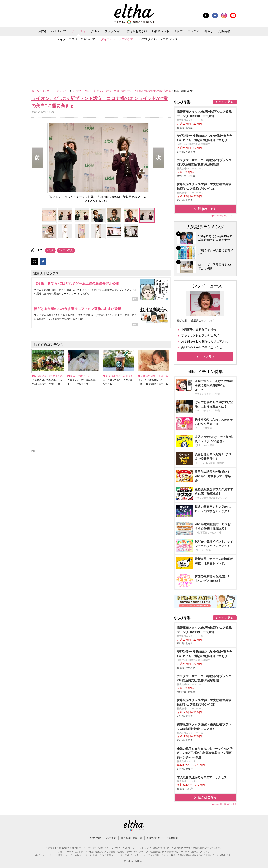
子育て (178, 31)
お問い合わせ (155, 838)
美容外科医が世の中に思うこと (202, 347)
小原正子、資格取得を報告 (199, 330)
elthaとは (95, 838)
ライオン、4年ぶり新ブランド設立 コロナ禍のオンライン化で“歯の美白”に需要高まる (122, 91)
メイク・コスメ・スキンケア (76, 39)
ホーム (35, 91)
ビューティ (79, 31)
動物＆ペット (161, 31)
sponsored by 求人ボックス (224, 216)
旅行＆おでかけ (137, 31)
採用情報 (173, 838)
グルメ (95, 31)
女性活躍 (224, 31)
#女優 (50, 250)
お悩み (43, 31)
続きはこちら (207, 209)
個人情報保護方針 (131, 838)
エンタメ (193, 31)
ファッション (113, 31)
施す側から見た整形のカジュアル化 (205, 341)
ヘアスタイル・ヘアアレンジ (158, 39)
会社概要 (111, 838)
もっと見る (207, 357)
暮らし (209, 31)
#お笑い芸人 (66, 250)
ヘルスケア (59, 31)
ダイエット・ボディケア (117, 39)
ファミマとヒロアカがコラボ (200, 336)
